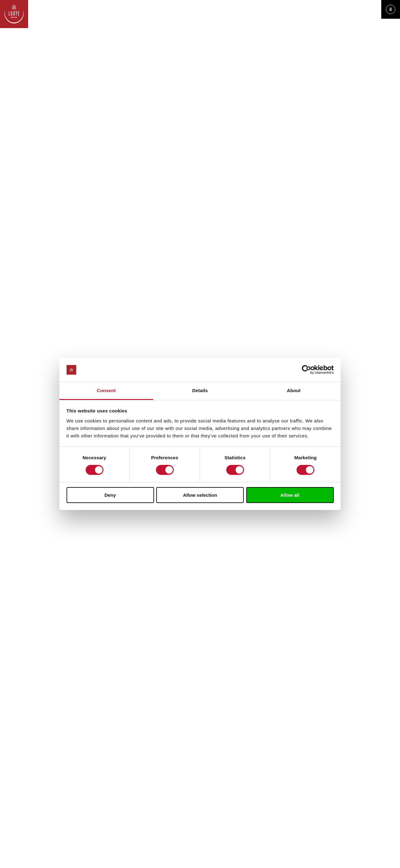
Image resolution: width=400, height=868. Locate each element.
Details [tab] (200, 390)
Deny (110, 495)
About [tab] (294, 390)
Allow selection (200, 495)
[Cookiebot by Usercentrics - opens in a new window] (306, 370)
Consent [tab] (106, 390)
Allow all (290, 495)
